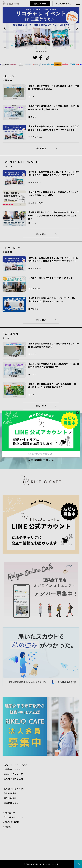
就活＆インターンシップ (15, 765)
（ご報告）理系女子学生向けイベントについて (50, 278)
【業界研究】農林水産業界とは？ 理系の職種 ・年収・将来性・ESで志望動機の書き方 (52, 386)
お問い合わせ (9, 813)
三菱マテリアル (37, 203)
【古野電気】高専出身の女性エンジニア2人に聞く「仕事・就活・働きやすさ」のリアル (52, 300)
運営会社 (7, 827)
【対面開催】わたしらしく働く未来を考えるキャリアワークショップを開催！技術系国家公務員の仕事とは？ (54, 215)
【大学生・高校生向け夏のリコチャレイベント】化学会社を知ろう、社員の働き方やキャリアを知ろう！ (54, 128)
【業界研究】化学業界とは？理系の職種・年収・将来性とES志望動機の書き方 (54, 87)
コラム (34, 97)
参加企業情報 (10, 793)
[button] (78, 3)
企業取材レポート (12, 769)
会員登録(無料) (40, 4)
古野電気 (35, 309)
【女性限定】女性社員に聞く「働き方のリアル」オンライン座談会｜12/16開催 (54, 194)
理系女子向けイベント (14, 789)
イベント (35, 223)
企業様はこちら (11, 803)
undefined (6, 28)
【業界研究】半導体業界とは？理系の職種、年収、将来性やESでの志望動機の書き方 (54, 108)
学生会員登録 (10, 798)
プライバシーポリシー (13, 817)
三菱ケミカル (36, 137)
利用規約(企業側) (11, 822)
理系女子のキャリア (13, 774)
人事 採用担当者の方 (63, 4)
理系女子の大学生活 (13, 779)
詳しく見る (41, 148)
